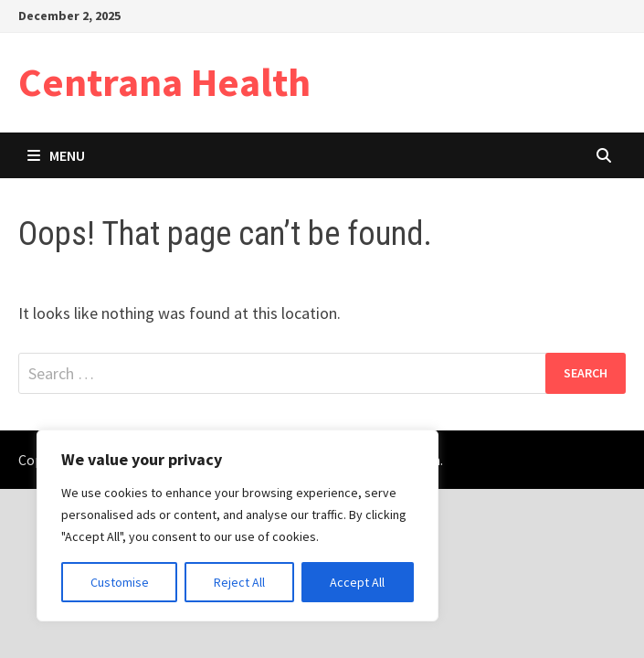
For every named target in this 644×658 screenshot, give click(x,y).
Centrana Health (164, 82)
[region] (238, 525)
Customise (120, 582)
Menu (56, 155)
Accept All (357, 582)
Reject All (239, 582)
